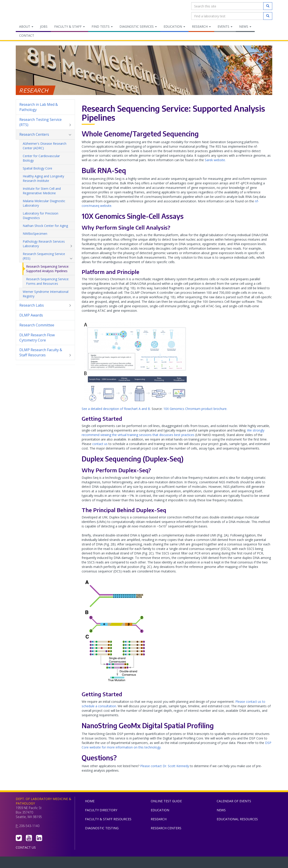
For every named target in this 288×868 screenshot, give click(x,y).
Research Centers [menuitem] (45, 134)
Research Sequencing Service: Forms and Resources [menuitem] (48, 281)
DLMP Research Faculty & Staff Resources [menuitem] (45, 353)
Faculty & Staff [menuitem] (70, 26)
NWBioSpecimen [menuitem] (35, 234)
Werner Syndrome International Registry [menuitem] (46, 294)
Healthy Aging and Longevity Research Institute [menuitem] (48, 179)
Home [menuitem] (90, 801)
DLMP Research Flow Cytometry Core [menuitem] (37, 338)
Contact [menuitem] (27, 35)
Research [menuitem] (201, 26)
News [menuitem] (245, 26)
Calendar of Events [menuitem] (234, 801)
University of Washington (163, 863)
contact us (100, 444)
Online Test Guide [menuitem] (166, 801)
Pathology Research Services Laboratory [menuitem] (48, 244)
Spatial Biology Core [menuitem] (37, 168)
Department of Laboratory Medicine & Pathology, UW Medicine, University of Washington (39, 11)
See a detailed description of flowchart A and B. (116, 409)
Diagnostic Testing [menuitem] (102, 828)
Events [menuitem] (225, 26)
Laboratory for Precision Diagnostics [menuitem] (48, 216)
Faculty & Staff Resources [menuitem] (108, 819)
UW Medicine (107, 863)
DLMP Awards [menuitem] (31, 315)
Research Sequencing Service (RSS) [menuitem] (48, 256)
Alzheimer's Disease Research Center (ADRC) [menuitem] (48, 146)
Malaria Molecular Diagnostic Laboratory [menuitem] (48, 203)
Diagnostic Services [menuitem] (138, 26)
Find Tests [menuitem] (102, 26)
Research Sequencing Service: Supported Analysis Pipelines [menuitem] (48, 269)
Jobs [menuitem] (44, 26)
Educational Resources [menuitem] (237, 819)
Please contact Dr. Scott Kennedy (165, 766)
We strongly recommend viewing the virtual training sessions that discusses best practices (173, 433)
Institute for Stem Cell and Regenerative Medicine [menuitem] (48, 191)
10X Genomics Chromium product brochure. (195, 409)
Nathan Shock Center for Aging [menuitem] (48, 226)
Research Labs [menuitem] (45, 305)
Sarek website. (215, 160)
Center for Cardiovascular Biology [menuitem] (48, 158)
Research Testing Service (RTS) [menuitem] (45, 122)
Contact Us (26, 847)
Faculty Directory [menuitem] (101, 810)
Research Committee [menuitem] (37, 325)
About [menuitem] (26, 26)
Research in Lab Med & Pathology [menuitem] (39, 107)
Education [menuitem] (174, 26)
